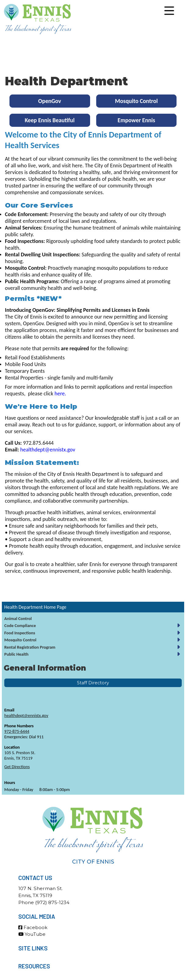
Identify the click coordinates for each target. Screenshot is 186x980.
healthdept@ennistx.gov (26, 715)
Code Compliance (20, 625)
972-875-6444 (17, 731)
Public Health (16, 654)
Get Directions (17, 767)
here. (60, 394)
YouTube (32, 934)
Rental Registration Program (30, 647)
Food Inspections (20, 633)
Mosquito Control (20, 640)
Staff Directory (93, 683)
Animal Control (18, 618)
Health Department (24, 607)
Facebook (33, 927)
